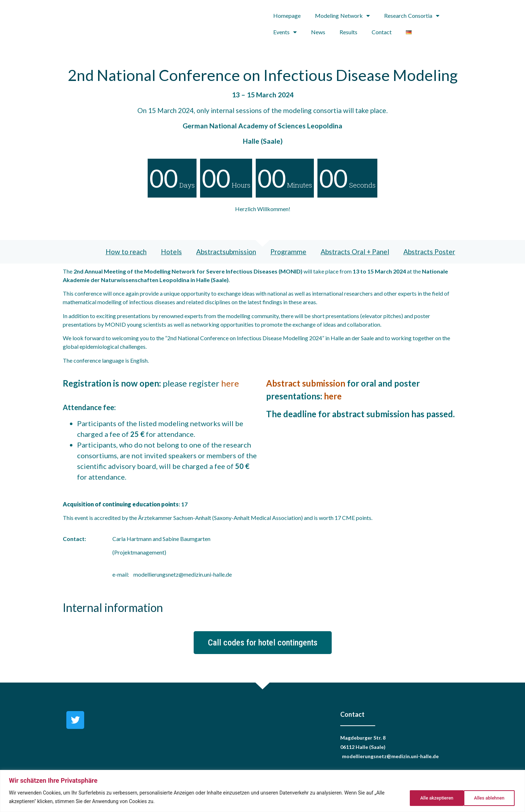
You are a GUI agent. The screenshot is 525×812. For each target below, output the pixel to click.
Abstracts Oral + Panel (355, 252)
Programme (288, 252)
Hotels (171, 252)
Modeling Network (342, 16)
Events (285, 32)
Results (348, 32)
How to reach (126, 252)
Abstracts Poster (429, 252)
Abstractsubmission (226, 252)
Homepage (287, 16)
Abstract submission (306, 383)
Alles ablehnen (430, 797)
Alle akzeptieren (488, 797)
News (318, 32)
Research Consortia (412, 16)
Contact (382, 32)
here (230, 383)
